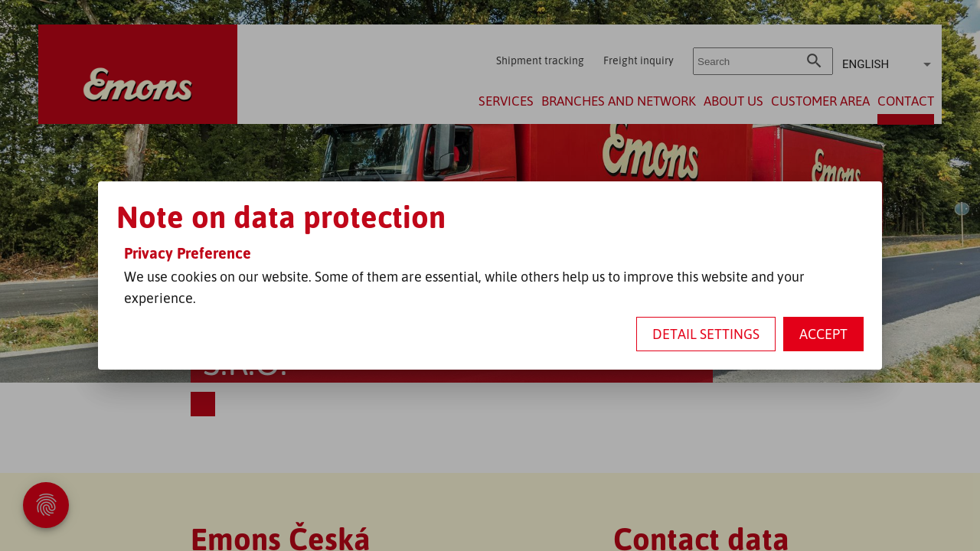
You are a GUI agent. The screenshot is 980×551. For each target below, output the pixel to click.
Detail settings (706, 334)
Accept (823, 334)
